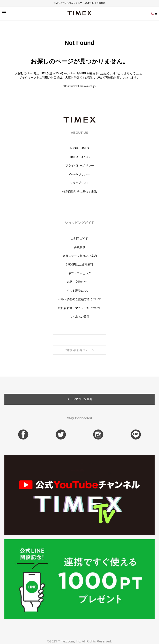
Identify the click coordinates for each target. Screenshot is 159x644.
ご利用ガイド (80, 239)
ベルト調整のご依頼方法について (79, 299)
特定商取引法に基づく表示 (80, 192)
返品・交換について (79, 282)
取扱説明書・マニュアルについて (79, 308)
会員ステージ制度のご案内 (80, 256)
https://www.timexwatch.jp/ (79, 86)
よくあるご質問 (79, 317)
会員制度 (80, 247)
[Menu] (4, 13)
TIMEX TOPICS (79, 157)
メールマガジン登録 (79, 399)
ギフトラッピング (80, 273)
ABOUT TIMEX (80, 148)
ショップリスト (79, 183)
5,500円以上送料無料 (80, 264)
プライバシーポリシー (80, 166)
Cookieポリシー (79, 174)
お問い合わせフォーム (80, 350)
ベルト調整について (79, 291)
